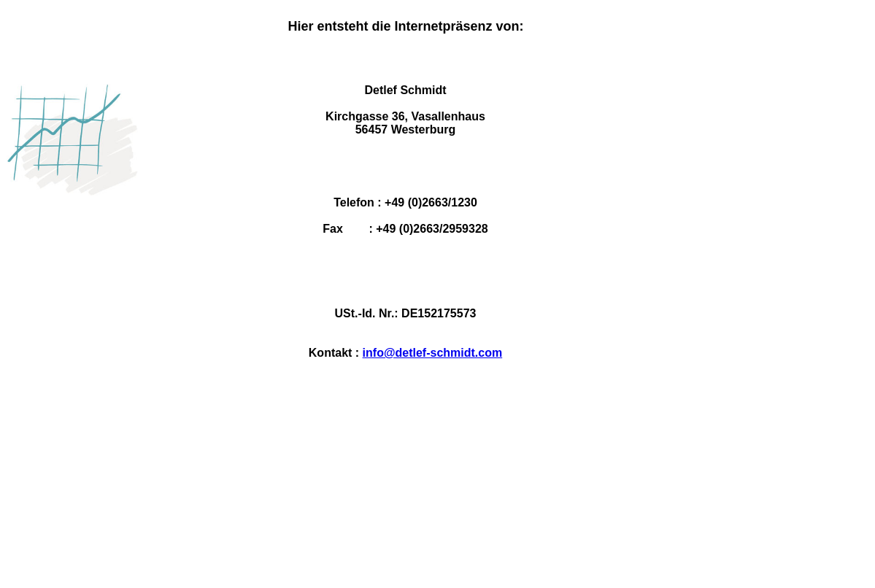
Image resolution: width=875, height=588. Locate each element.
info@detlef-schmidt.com (433, 353)
